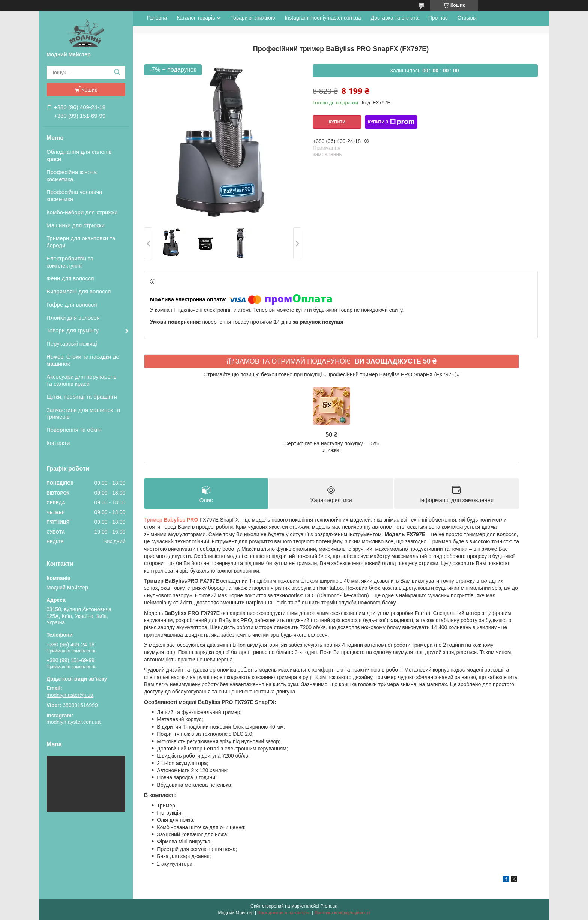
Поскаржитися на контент (284, 913)
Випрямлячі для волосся (79, 291)
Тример (171, 520)
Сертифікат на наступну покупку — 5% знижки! (331, 447)
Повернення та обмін (74, 430)
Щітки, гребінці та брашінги (82, 397)
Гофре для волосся (72, 304)
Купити (337, 122)
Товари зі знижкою (253, 18)
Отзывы (467, 18)
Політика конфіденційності (342, 913)
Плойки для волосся (73, 318)
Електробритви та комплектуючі (70, 262)
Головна (157, 18)
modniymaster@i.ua (70, 695)
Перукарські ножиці (72, 343)
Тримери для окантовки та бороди (81, 242)
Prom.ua (329, 906)
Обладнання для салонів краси (79, 155)
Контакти (58, 443)
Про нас (438, 18)
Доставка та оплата (395, 18)
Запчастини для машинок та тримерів (83, 413)
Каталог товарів (196, 18)
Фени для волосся (70, 278)
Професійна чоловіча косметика (74, 195)
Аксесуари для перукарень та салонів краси (82, 380)
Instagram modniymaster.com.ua (323, 18)
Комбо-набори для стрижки (82, 212)
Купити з (391, 122)
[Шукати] (117, 72)
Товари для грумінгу (73, 330)
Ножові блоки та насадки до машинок (83, 360)
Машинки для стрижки (76, 225)
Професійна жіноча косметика (72, 176)
